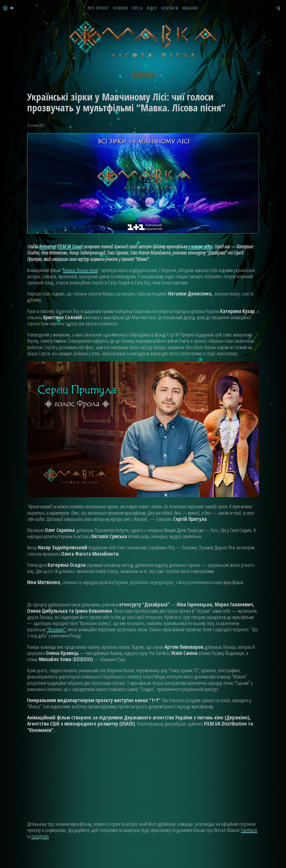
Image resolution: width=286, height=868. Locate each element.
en (12, 8)
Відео (152, 8)
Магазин (191, 8)
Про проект (98, 8)
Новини (121, 8)
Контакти (170, 8)
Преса (137, 8)
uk (5, 8)
